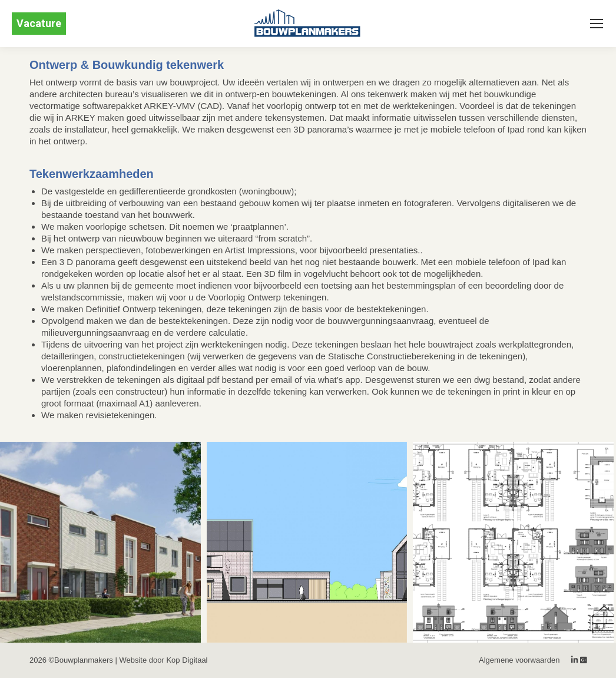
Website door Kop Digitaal (163, 660)
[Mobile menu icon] (597, 24)
